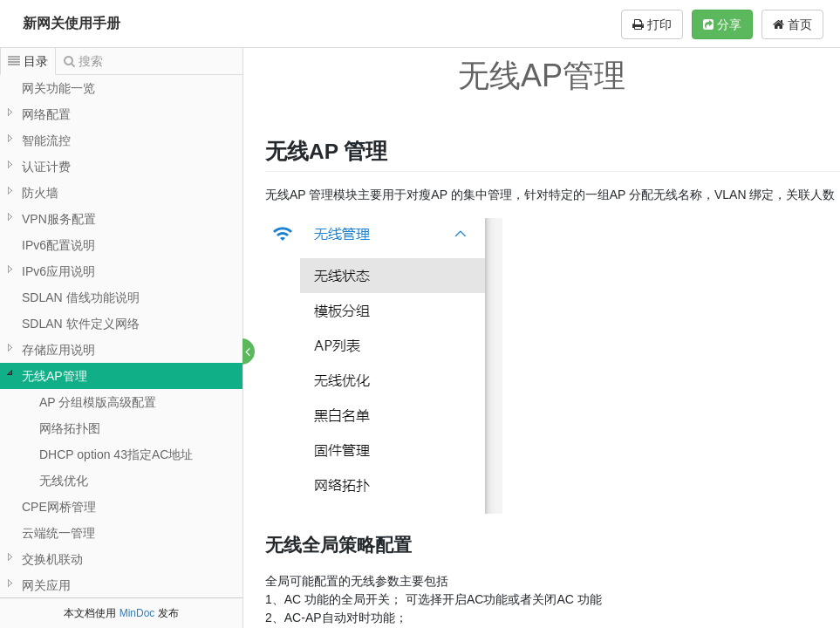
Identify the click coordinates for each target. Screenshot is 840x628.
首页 (792, 24)
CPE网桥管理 (59, 507)
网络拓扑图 (70, 428)
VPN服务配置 (59, 219)
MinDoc (137, 613)
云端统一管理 (58, 533)
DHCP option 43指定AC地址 (116, 454)
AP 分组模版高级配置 (98, 402)
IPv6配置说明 (58, 245)
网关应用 (46, 585)
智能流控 (46, 140)
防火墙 (40, 193)
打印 (652, 24)
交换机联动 (52, 559)
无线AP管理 (55, 376)
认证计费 (46, 167)
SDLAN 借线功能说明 (81, 297)
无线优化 (64, 481)
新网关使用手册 (72, 23)
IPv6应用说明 (58, 271)
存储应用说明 (58, 350)
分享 (722, 24)
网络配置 (46, 114)
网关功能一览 (58, 88)
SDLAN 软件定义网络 (81, 324)
